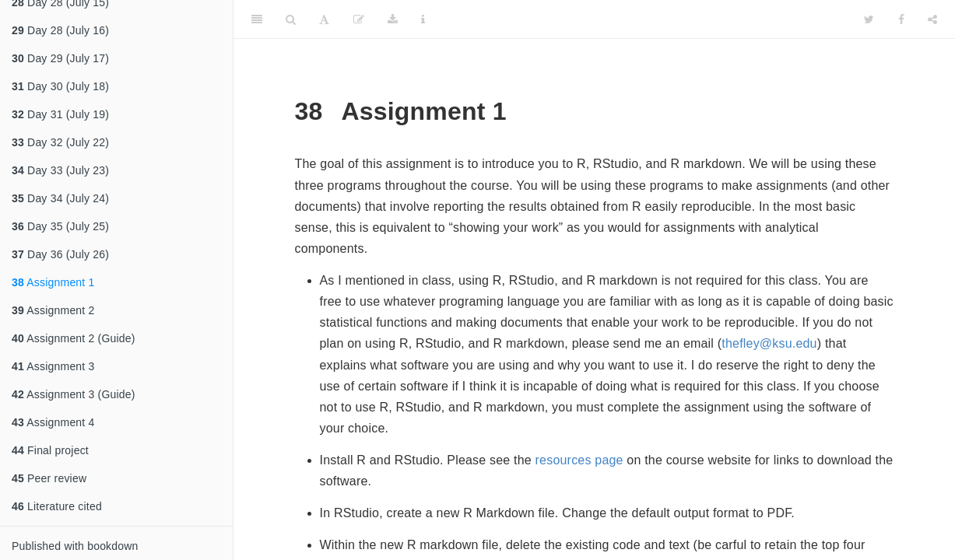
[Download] (393, 19)
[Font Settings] (324, 19)
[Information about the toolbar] (423, 19)
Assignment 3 (53, 366)
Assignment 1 (53, 282)
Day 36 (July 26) (60, 254)
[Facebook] (901, 19)
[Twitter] (869, 19)
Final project (50, 450)
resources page (579, 460)
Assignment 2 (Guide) (74, 338)
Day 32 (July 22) (60, 142)
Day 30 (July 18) (60, 86)
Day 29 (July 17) (60, 58)
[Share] (932, 19)
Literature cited (57, 506)
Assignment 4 (53, 422)
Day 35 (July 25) (60, 226)
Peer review (49, 478)
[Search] (291, 19)
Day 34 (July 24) (60, 198)
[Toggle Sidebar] (257, 19)
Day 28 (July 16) (60, 30)
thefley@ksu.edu (769, 343)
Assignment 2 (53, 310)
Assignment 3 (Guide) (74, 394)
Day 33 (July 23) (60, 170)
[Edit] (359, 19)
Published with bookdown (75, 546)
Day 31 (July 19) (60, 114)
